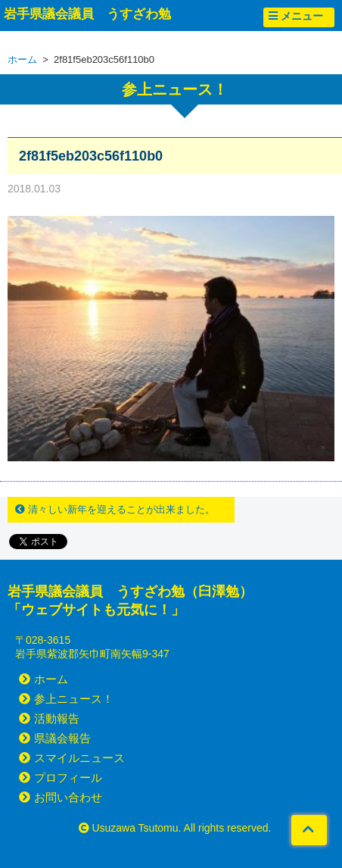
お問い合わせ (61, 797)
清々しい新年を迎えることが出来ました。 (115, 509)
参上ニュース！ (66, 699)
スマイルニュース (72, 758)
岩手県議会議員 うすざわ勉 (87, 14)
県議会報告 (55, 738)
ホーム (22, 59)
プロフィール (61, 777)
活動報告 (49, 718)
